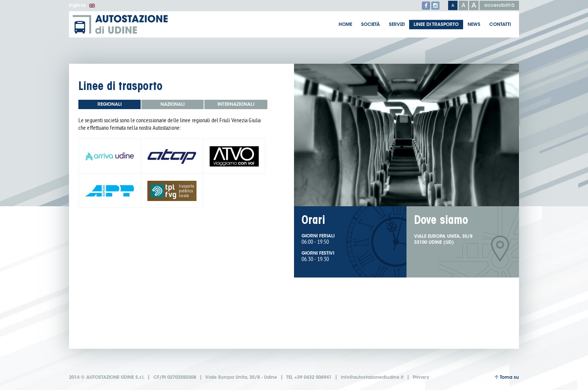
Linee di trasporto (436, 25)
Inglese (82, 6)
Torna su (507, 377)
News (474, 25)
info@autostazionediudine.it (372, 378)
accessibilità (499, 6)
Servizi (397, 25)
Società (370, 25)
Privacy (421, 378)
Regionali (110, 105)
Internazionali (236, 105)
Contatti (500, 25)
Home (345, 25)
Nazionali (173, 105)
